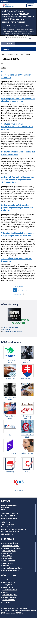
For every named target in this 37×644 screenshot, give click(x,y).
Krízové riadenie (8, 563)
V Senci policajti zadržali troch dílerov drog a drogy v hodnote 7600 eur (18, 234)
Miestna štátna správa (10, 595)
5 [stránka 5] (26, 290)
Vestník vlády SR (8, 587)
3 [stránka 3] (18, 290)
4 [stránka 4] (22, 290)
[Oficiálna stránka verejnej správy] (6, 2)
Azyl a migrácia (7, 556)
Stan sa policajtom (9, 582)
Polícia (18, 44)
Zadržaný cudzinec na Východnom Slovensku (17, 260)
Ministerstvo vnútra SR (10, 543)
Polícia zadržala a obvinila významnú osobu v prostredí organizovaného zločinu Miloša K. (18, 180)
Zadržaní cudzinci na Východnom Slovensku (16, 76)
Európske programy (9, 551)
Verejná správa (7, 558)
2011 (22, 54)
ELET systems (6, 611)
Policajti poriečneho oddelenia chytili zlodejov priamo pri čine (18, 100)
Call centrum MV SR (9, 600)
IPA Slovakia (6, 329)
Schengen (6, 566)
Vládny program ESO (9, 597)
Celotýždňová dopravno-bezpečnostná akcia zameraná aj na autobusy (17, 126)
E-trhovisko (6, 602)
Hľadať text (5, 64)
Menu (30, 5)
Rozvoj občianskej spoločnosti (12, 568)
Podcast (5, 580)
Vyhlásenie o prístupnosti (27, 611)
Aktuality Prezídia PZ (13, 54)
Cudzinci (5, 592)
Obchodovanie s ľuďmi (10, 590)
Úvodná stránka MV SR (8, 44)
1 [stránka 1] (11, 290)
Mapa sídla (14, 611)
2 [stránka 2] (15, 290)
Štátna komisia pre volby (11, 546)
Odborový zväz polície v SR (10, 327)
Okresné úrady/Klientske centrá (13, 548)
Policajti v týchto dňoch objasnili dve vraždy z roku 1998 (18, 153)
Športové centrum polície (11, 571)
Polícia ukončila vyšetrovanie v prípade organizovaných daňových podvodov (17, 208)
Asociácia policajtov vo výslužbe (12, 331)
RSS (2, 71)
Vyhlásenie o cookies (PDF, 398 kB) (13, 613)
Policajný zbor (7, 553)
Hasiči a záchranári (9, 561)
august (28, 54)
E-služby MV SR (7, 585)
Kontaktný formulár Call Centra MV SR (14, 529)
